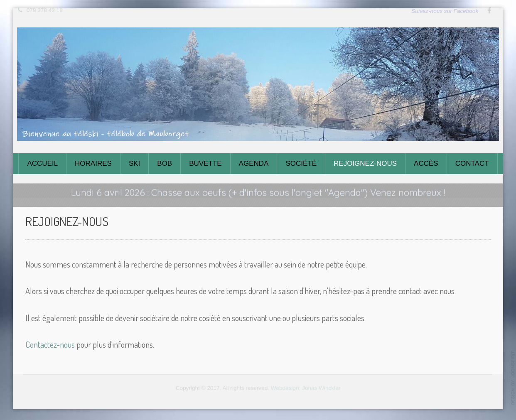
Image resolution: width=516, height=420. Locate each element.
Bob (165, 163)
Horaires (93, 163)
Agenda (254, 163)
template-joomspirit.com (513, 378)
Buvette (205, 163)
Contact (472, 163)
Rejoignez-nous (365, 163)
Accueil (42, 163)
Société (301, 163)
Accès (426, 163)
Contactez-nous (50, 344)
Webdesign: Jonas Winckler (306, 387)
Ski (134, 163)
